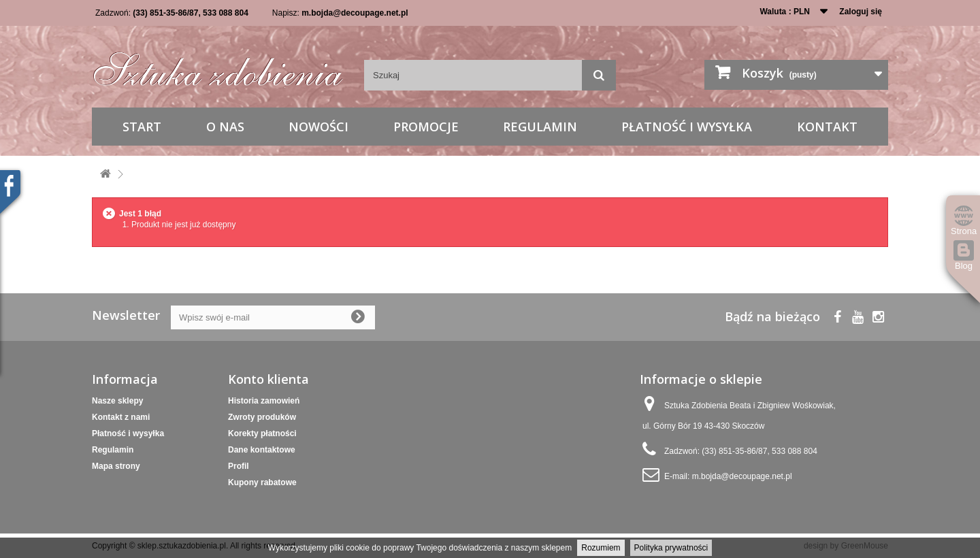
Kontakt (827, 127)
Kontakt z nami (121, 417)
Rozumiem (601, 548)
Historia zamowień (264, 401)
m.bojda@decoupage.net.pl (355, 13)
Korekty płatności (262, 433)
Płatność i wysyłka (687, 127)
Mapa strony (116, 466)
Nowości (318, 127)
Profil (239, 466)
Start (142, 127)
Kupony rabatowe (262, 482)
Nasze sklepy (117, 401)
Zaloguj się (861, 12)
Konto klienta (268, 379)
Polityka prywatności (671, 548)
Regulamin (540, 127)
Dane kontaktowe (262, 450)
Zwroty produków (262, 417)
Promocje (426, 127)
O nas (225, 127)
